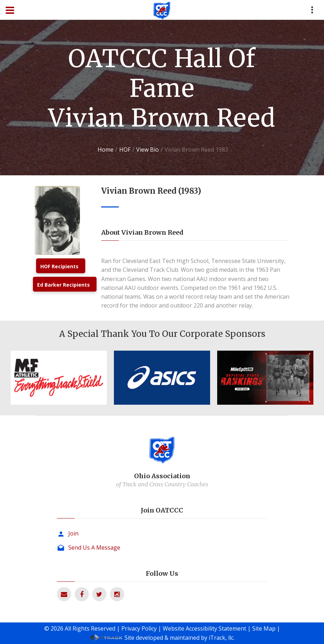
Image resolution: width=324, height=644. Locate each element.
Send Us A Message (94, 548)
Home (106, 150)
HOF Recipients (59, 266)
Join (73, 533)
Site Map (264, 628)
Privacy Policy (139, 628)
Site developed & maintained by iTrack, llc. (180, 638)
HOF (125, 150)
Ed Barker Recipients (63, 285)
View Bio (147, 150)
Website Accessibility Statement (204, 628)
